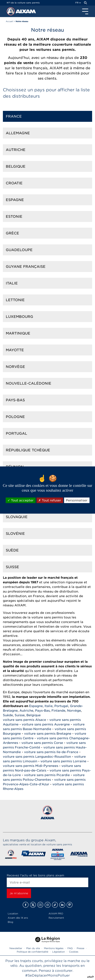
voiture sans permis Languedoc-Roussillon (37, 757)
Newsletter (16, 948)
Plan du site (33, 948)
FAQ (70, 948)
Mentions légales (54, 948)
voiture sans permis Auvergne (46, 724)
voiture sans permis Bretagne (48, 734)
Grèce (12, 233)
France (14, 116)
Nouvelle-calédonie (29, 383)
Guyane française (26, 267)
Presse (80, 948)
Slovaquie (17, 517)
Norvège (15, 367)
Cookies (74, 952)
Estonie (14, 216)
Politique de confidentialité (32, 952)
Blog (10, 922)
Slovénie (15, 534)
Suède (12, 550)
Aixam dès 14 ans (18, 918)
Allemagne (18, 133)
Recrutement (56, 918)
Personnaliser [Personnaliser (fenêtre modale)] (77, 500)
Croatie (14, 183)
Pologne (15, 417)
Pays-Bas (15, 400)
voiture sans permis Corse (42, 743)
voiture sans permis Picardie (47, 775)
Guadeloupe (19, 250)
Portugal (16, 433)
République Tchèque (28, 450)
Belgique (16, 166)
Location (13, 914)
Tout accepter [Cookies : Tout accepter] (21, 500)
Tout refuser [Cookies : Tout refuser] (50, 500)
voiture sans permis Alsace (24, 720)
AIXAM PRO (56, 914)
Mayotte (15, 350)
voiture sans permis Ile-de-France (51, 752)
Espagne (15, 200)
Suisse (12, 567)
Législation (59, 952)
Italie (12, 283)
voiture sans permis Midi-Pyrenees (31, 766)
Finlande (58, 711)
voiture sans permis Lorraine (63, 761)
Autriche (16, 150)
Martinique (18, 333)
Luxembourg (19, 317)
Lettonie (15, 300)
